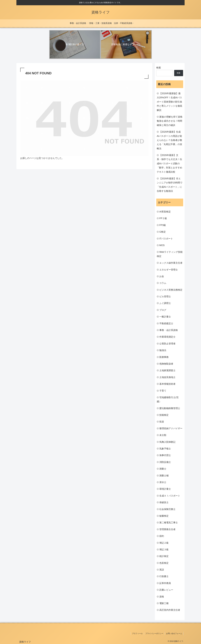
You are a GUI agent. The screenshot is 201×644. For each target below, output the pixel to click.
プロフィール (137, 633)
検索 (159, 68)
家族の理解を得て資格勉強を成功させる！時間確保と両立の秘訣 (170, 121)
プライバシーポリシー (154, 633)
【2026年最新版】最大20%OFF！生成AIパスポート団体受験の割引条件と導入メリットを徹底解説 (169, 102)
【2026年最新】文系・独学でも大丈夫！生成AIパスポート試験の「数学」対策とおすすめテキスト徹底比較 (169, 164)
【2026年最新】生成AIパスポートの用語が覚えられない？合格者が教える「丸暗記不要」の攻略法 (169, 140)
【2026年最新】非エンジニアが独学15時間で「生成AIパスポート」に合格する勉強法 (170, 185)
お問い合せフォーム (174, 633)
